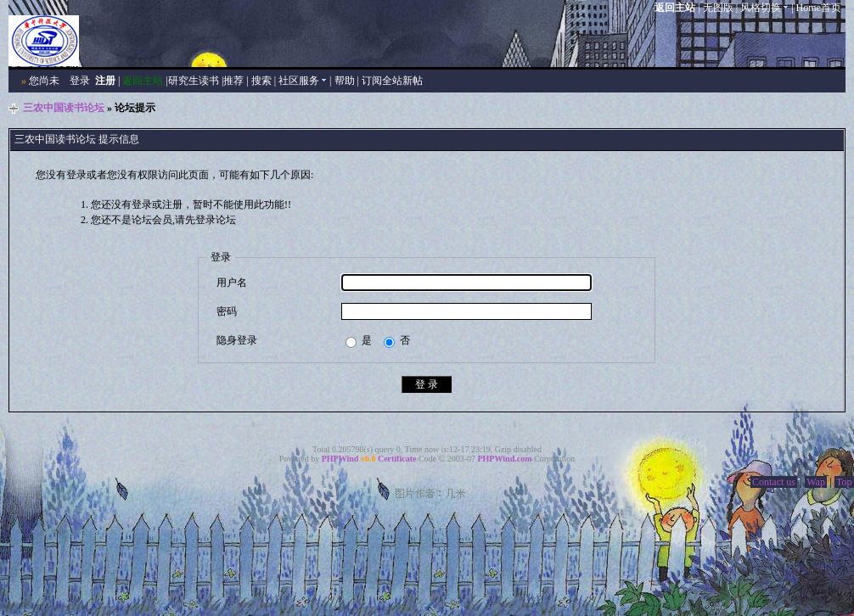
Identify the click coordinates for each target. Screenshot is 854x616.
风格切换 (764, 8)
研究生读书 (194, 81)
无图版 (718, 8)
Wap (816, 482)
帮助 (345, 81)
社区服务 (303, 81)
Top (844, 482)
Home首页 (819, 8)
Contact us (774, 482)
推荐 (233, 81)
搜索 (261, 81)
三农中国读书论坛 (64, 108)
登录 (80, 81)
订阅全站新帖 (392, 81)
